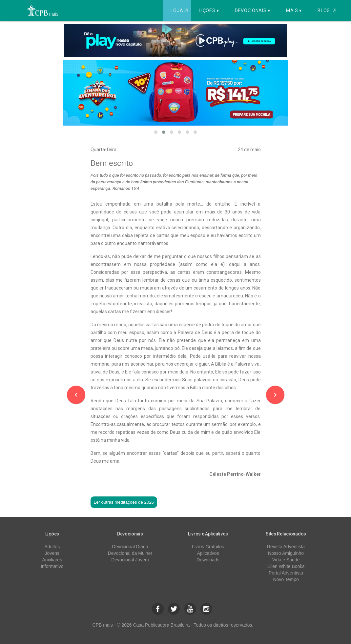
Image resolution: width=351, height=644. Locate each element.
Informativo (52, 566)
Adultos (52, 547)
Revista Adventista (286, 547)
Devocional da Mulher (130, 553)
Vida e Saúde (286, 560)
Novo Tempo (286, 579)
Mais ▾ (294, 10)
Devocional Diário (130, 547)
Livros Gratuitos (208, 547)
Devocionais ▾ (253, 10)
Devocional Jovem (130, 560)
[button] (156, 132)
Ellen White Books (286, 566)
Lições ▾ (209, 10)
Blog (327, 10)
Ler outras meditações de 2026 (124, 502)
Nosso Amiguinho (286, 553)
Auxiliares (52, 560)
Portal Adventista (286, 573)
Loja (180, 10)
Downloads (208, 560)
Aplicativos (208, 553)
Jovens (52, 553)
